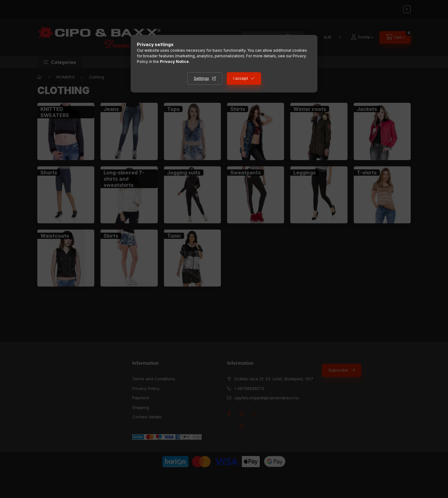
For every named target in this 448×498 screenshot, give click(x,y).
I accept (241, 78)
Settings (201, 78)
